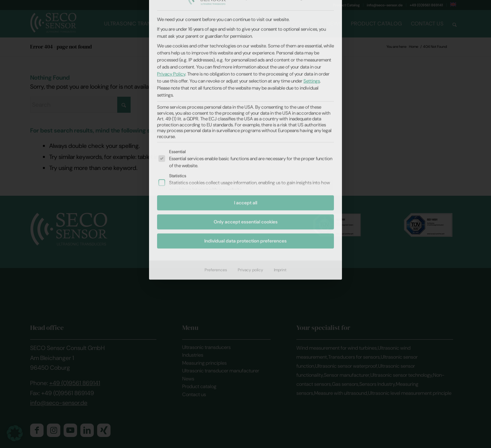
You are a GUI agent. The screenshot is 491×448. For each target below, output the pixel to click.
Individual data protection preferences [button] (245, 139)
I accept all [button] (246, 101)
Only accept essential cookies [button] (246, 120)
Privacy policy (251, 168)
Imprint (280, 168)
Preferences (216, 168)
